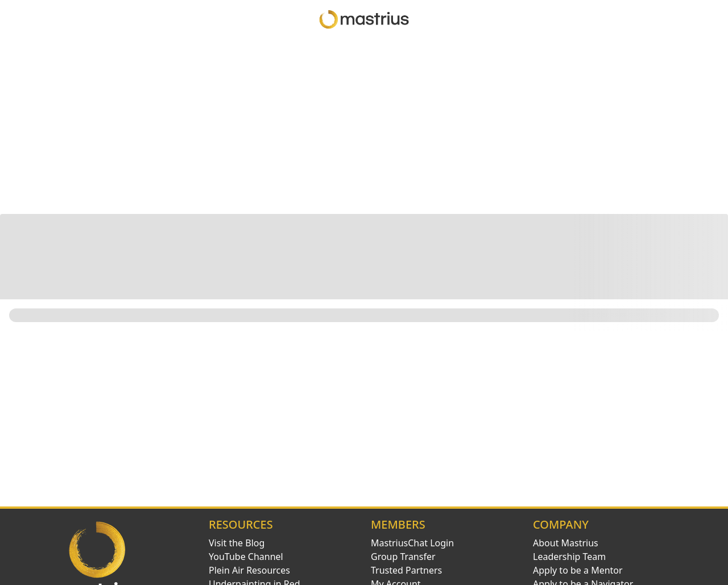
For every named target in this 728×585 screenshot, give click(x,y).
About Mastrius (566, 543)
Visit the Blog (237, 543)
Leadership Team (569, 557)
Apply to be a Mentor (578, 570)
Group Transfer (403, 557)
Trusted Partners (406, 570)
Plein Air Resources (249, 570)
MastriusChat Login (412, 543)
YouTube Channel (246, 557)
